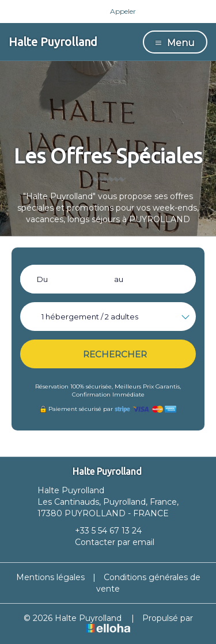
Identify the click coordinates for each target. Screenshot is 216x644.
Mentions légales (50, 577)
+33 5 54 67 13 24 (102, 531)
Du (42, 279)
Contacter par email (108, 542)
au (119, 279)
